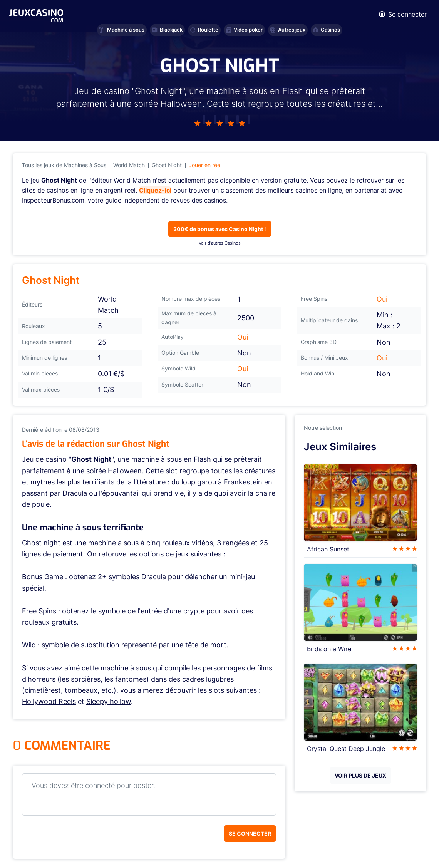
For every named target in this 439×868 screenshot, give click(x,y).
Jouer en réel (205, 165)
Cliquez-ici (155, 190)
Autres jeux (288, 30)
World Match (129, 165)
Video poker (244, 30)
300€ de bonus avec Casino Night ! (220, 229)
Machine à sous (122, 30)
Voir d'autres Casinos (220, 243)
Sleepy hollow (109, 701)
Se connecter (250, 834)
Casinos (327, 30)
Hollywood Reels (49, 701)
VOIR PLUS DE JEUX (360, 775)
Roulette (204, 30)
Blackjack (167, 30)
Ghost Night (167, 165)
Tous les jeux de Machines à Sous (64, 165)
